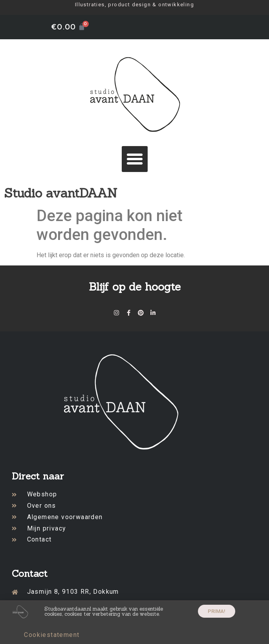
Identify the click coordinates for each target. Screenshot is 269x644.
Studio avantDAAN (61, 193)
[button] (135, 159)
